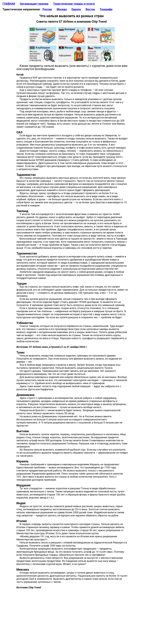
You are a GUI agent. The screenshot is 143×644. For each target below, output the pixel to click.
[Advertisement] (71, 617)
